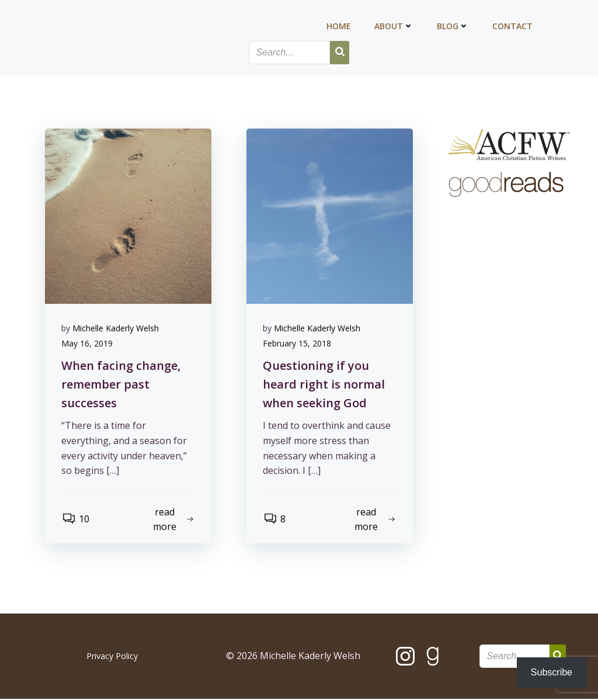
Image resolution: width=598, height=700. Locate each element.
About (394, 27)
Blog (453, 27)
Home (339, 27)
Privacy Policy (112, 657)
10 (76, 519)
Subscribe (552, 672)
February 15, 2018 (298, 344)
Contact (513, 27)
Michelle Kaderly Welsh (117, 329)
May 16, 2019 (88, 344)
